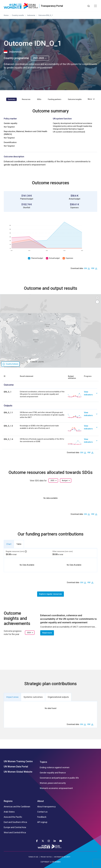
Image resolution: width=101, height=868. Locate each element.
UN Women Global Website (18, 772)
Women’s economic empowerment (56, 788)
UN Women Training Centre (18, 761)
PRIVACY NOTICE (46, 857)
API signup (42, 822)
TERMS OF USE (33, 857)
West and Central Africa (15, 833)
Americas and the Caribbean (17, 807)
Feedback (42, 817)
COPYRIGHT (45, 862)
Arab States (9, 812)
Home (6, 15)
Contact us (42, 812)
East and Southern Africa (15, 822)
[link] (91, 395)
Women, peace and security (53, 783)
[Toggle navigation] (95, 6)
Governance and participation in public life (59, 778)
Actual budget (54, 258)
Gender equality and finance (53, 773)
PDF (93, 268)
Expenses (69, 258)
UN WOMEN (56, 862)
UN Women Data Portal (16, 767)
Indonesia (31, 15)
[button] (97, 298)
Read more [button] (47, 633)
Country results (18, 15)
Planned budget (37, 258)
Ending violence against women (55, 767)
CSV (85, 268)
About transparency (46, 807)
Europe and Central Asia (15, 827)
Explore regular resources (50, 594)
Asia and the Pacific (13, 817)
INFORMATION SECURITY (62, 857)
